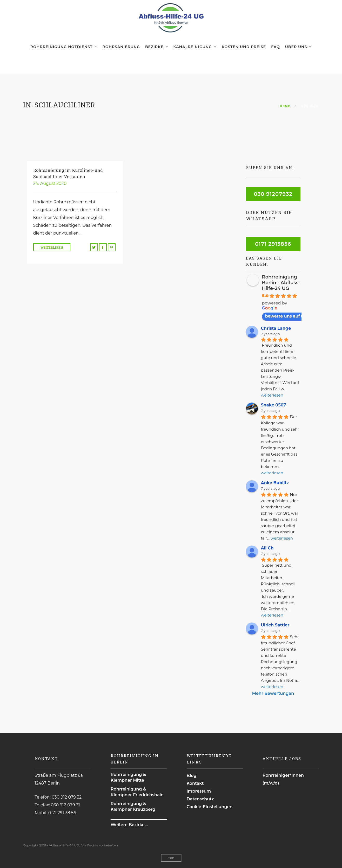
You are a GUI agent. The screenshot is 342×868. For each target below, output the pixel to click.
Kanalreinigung (193, 47)
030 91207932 (273, 194)
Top (171, 858)
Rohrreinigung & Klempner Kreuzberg (133, 807)
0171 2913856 (273, 244)
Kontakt (195, 783)
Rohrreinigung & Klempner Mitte (128, 777)
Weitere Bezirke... (129, 825)
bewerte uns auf (285, 316)
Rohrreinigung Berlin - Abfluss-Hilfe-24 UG (281, 283)
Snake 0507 (274, 405)
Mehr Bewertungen (273, 693)
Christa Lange (276, 328)
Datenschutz (200, 799)
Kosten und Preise (244, 47)
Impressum (199, 791)
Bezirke (154, 47)
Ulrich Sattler (275, 625)
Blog (192, 776)
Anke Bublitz (275, 483)
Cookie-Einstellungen (210, 807)
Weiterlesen (52, 247)
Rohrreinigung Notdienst (62, 47)
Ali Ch (267, 548)
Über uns (296, 47)
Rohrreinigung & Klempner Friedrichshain (137, 792)
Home (285, 106)
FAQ (276, 47)
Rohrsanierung (121, 47)
